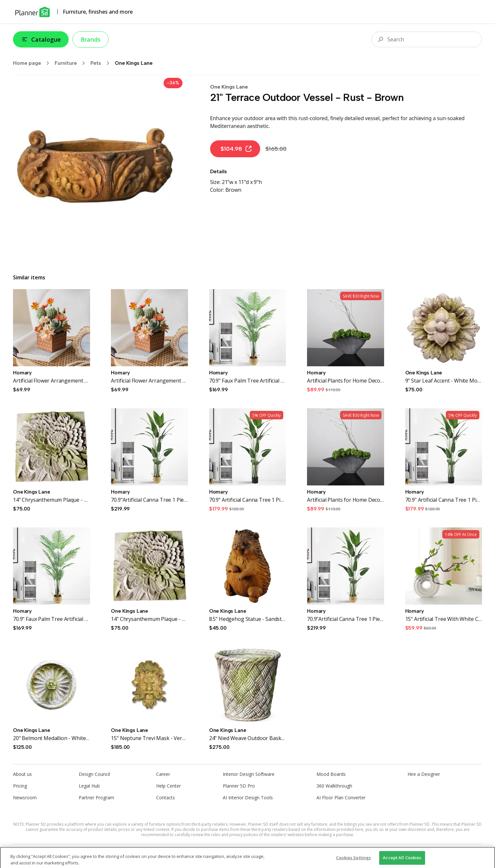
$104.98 (236, 149)
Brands (91, 39)
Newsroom (25, 798)
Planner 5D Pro (239, 786)
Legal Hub (89, 786)
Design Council (94, 774)
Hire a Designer (424, 774)
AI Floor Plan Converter (341, 798)
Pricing (20, 786)
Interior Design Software (249, 774)
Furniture (72, 63)
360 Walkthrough (334, 786)
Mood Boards (331, 774)
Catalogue (41, 39)
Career (163, 774)
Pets (102, 63)
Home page (33, 63)
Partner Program (96, 798)
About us (22, 774)
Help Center (168, 786)
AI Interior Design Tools (248, 798)
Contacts (166, 798)
